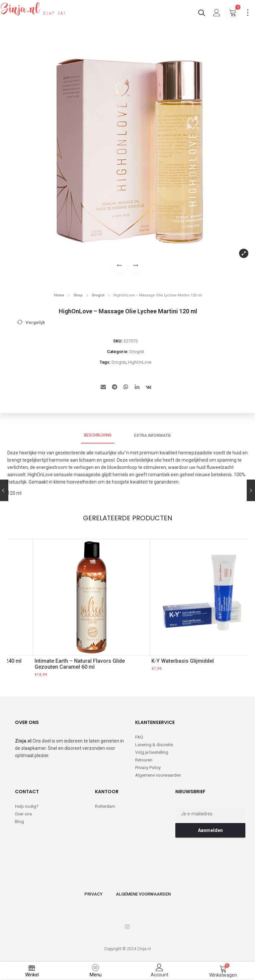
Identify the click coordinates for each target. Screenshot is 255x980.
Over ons (23, 814)
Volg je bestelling (152, 752)
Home (59, 295)
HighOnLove (140, 362)
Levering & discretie (154, 745)
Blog (19, 822)
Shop (78, 295)
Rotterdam (105, 806)
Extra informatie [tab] (153, 436)
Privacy (93, 894)
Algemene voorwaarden (158, 775)
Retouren (144, 760)
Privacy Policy (148, 768)
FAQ (139, 737)
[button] (136, 265)
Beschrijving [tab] (98, 435)
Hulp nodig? (27, 806)
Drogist (98, 295)
